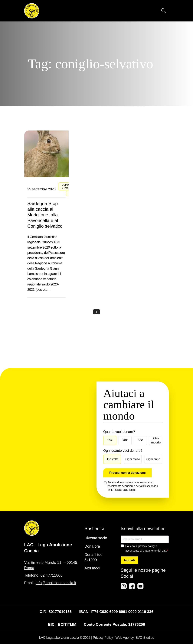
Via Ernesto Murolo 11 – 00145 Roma (51, 565)
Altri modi (92, 568)
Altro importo (156, 440)
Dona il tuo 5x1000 (93, 557)
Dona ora (92, 546)
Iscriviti (129, 560)
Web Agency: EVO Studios (135, 638)
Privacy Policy (103, 638)
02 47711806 (52, 575)
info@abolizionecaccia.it (56, 583)
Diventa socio (96, 538)
